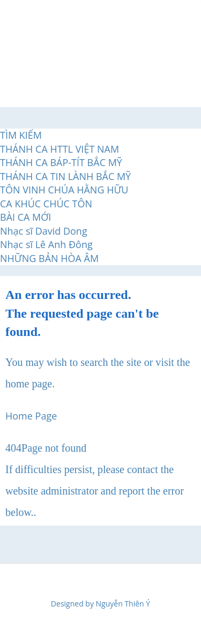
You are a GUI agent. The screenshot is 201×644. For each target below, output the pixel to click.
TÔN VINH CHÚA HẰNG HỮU (64, 190)
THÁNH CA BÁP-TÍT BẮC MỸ (61, 162)
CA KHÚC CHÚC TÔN (46, 204)
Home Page (31, 416)
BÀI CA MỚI (25, 217)
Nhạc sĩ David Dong (44, 231)
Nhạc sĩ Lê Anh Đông (46, 244)
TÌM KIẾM (21, 135)
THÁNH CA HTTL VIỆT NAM (59, 149)
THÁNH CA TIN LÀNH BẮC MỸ (65, 176)
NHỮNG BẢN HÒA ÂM (49, 258)
